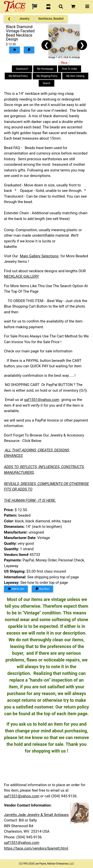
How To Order (70, 69)
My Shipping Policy (47, 76)
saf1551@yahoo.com (42, 400)
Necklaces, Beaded (51, 19)
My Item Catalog (75, 76)
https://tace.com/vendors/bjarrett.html (36, 848)
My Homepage (45, 69)
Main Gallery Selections (39, 256)
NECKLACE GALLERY (21, 276)
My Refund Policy (18, 76)
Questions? (22, 69)
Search (46, 83)
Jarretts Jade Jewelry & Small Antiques (36, 815)
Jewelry (24, 19)
